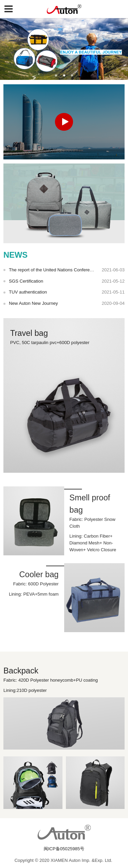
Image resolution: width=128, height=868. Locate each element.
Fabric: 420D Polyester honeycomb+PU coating (54, 680)
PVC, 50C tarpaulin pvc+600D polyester (51, 343)
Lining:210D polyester (30, 690)
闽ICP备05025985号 (64, 849)
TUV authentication (28, 292)
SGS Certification (26, 281)
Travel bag (29, 333)
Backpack (21, 671)
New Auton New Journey (33, 303)
